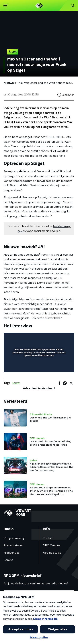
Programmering (14, 538)
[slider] (38, 366)
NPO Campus (52, 545)
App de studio (52, 553)
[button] (5, 6)
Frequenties (12, 553)
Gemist (8, 560)
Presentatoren (13, 545)
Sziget (16, 383)
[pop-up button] (55, 338)
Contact (48, 538)
